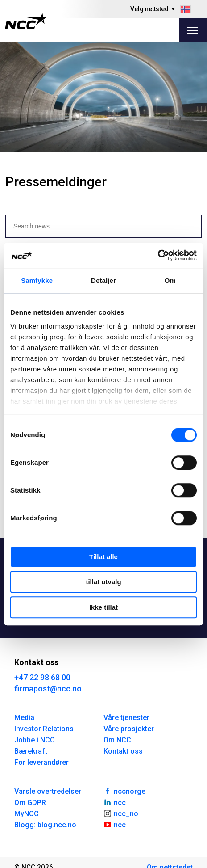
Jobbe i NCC (35, 740)
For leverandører (41, 762)
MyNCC (27, 814)
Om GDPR (30, 803)
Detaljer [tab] (103, 280)
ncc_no (121, 813)
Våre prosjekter (129, 729)
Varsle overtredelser (48, 791)
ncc (115, 802)
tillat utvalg (103, 582)
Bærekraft (31, 751)
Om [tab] (170, 280)
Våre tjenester (126, 718)
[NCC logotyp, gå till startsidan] (26, 21)
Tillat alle (103, 557)
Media (24, 718)
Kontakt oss (123, 751)
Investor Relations (44, 729)
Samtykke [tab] (37, 280)
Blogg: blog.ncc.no (45, 825)
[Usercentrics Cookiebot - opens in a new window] (158, 255)
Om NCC (117, 740)
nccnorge (124, 791)
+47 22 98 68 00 (42, 677)
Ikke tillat (103, 607)
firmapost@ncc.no (48, 689)
